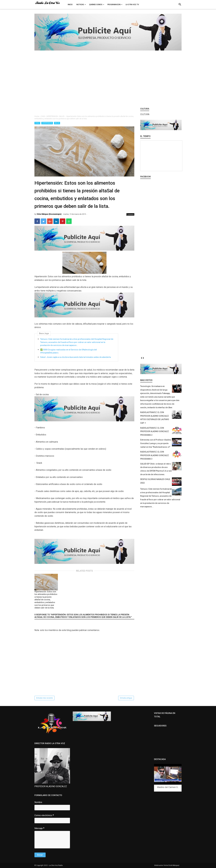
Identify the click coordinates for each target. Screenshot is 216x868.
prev (141, 358)
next (143, 358)
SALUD (57, 123)
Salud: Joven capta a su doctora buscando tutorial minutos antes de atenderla (75, 357)
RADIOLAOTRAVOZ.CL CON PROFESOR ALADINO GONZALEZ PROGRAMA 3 (155, 455)
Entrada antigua (126, 698)
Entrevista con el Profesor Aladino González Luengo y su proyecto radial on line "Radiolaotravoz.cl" (156, 443)
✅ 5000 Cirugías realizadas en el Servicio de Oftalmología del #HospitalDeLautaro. (69, 351)
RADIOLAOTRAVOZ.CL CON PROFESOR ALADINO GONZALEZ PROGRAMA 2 (155, 431)
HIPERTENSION (47, 123)
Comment (130, 214)
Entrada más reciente (44, 698)
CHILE (37, 123)
